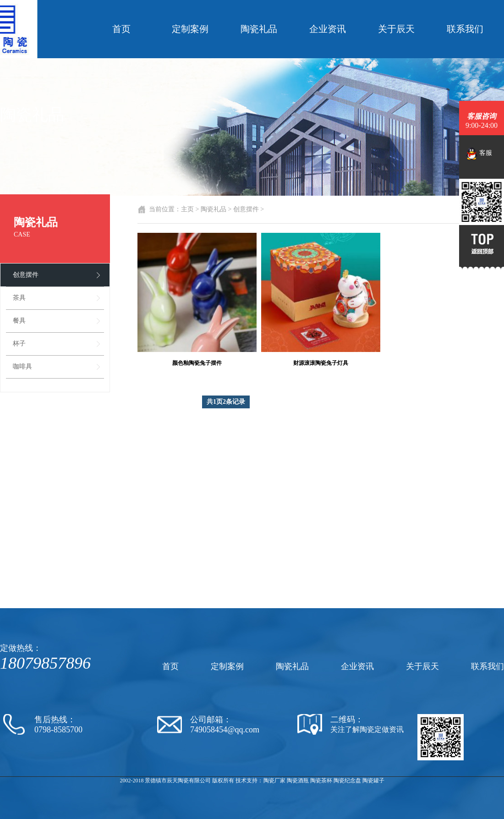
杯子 (19, 344)
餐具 (19, 321)
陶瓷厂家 (274, 781)
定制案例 (190, 29)
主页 (187, 209)
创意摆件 (26, 275)
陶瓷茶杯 (321, 781)
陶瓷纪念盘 (347, 781)
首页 (121, 29)
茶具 (19, 298)
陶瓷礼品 (259, 29)
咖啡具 (22, 366)
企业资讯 (328, 29)
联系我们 (465, 29)
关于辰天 (396, 29)
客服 (479, 154)
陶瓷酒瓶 (298, 781)
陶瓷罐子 (373, 781)
